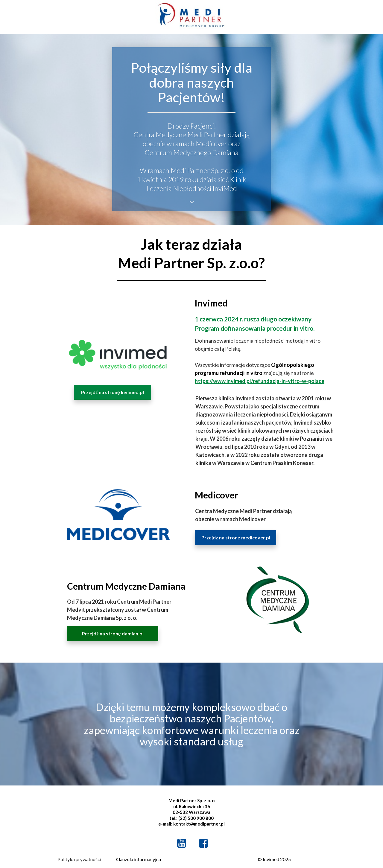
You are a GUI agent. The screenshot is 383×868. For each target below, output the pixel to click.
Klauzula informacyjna (138, 859)
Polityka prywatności (79, 859)
